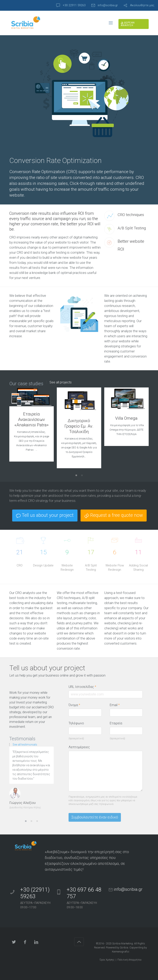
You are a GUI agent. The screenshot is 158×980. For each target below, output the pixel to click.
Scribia (124, 948)
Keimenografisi (121, 952)
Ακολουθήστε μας (142, 5)
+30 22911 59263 (74, 5)
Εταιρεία (116, 723)
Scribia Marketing (123, 943)
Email (115, 705)
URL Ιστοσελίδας (84, 687)
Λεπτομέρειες (79, 747)
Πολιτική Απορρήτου (130, 960)
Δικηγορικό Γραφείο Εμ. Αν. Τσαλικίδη (79, 426)
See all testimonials (25, 745)
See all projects (61, 382)
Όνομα (74, 705)
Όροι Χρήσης (107, 960)
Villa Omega (126, 418)
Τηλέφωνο (76, 723)
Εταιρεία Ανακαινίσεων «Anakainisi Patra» (32, 419)
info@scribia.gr (108, 5)
